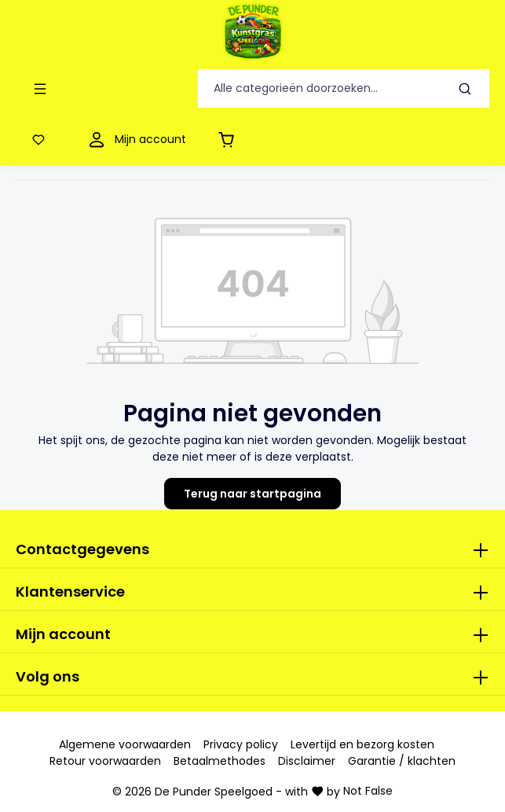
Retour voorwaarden (105, 761)
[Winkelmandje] (229, 140)
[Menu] (43, 88)
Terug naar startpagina (252, 494)
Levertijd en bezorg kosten (362, 744)
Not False (368, 791)
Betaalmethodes (220, 761)
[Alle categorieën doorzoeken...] (320, 88)
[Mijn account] (135, 140)
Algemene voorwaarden (125, 744)
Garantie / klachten (402, 761)
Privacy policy (241, 744)
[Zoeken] (465, 88)
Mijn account (63, 634)
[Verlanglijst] (42, 140)
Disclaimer (307, 761)
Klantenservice (70, 592)
